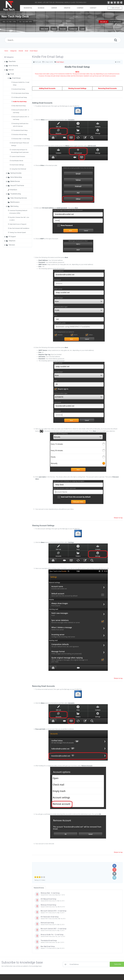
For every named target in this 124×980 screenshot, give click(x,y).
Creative (67, 8)
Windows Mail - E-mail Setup (22, 139)
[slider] (40, 877)
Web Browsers (15, 202)
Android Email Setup (19, 89)
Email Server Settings (18, 165)
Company (80, 8)
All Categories (9, 57)
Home (6, 51)
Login (82, 29)
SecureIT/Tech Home (17, 186)
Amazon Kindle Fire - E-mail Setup (52, 935)
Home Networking (16, 177)
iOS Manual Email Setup (20, 97)
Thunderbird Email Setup (20, 130)
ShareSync (14, 190)
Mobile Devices (15, 181)
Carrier (54, 8)
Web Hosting (14, 206)
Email (27, 51)
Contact (93, 8)
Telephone (12, 241)
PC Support (12, 237)
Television (12, 245)
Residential (28, 8)
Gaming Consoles (16, 173)
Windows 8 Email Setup (20, 135)
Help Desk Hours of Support (18, 224)
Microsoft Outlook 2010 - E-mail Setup (53, 911)
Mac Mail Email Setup (19, 106)
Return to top (118, 518)
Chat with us (104, 22)
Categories (13, 51)
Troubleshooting (16, 194)
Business (41, 8)
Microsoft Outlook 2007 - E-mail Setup (53, 929)
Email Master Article (17, 161)
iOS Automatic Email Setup (21, 93)
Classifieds (12, 61)
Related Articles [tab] (39, 888)
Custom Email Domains (18, 156)
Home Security (13, 66)
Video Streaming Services (19, 198)
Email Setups (34, 51)
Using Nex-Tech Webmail (19, 169)
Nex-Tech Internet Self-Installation (19, 228)
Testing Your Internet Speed (18, 232)
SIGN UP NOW (115, 8)
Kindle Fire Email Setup (20, 102)
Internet (21, 51)
